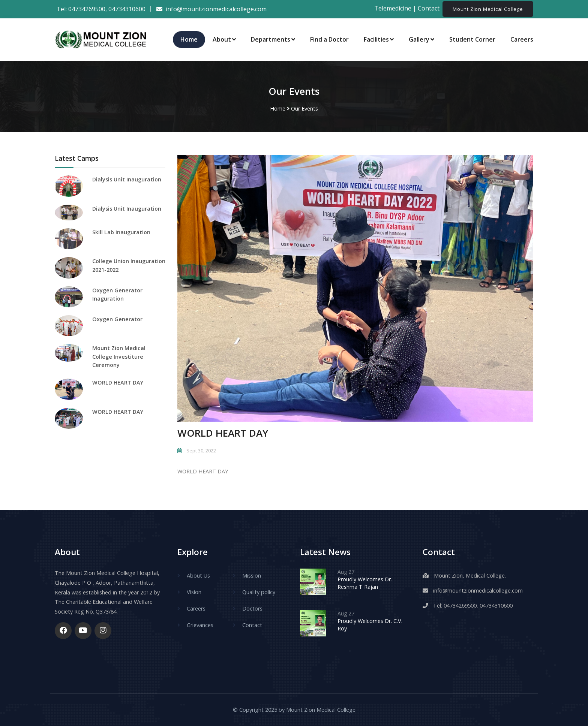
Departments (273, 39)
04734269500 (87, 9)
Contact (429, 9)
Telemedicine (393, 9)
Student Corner (472, 39)
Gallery (421, 39)
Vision (194, 592)
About (224, 39)
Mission (252, 576)
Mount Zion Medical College (488, 9)
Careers (522, 39)
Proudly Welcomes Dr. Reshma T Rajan (365, 583)
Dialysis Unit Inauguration (127, 179)
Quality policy (259, 592)
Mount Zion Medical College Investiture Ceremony (119, 356)
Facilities (379, 39)
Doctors (252, 608)
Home (189, 39)
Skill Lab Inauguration (121, 232)
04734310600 (127, 9)
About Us (198, 576)
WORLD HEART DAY (118, 382)
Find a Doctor (329, 39)
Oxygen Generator (117, 319)
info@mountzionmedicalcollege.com (478, 591)
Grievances (200, 625)
